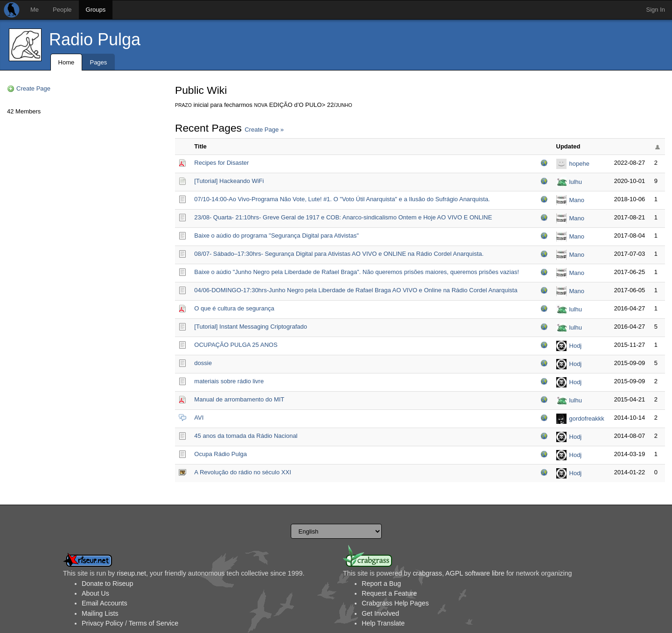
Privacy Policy (102, 623)
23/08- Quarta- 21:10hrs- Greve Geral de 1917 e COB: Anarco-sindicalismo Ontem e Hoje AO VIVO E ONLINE (343, 217)
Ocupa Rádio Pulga (220, 454)
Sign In (656, 10)
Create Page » (264, 130)
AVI (199, 418)
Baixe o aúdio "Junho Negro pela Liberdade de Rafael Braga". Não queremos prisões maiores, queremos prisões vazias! (357, 272)
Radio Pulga (95, 39)
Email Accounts (105, 603)
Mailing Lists (100, 613)
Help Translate (383, 623)
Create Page (33, 88)
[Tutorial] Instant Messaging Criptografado (251, 327)
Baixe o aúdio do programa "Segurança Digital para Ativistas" (276, 236)
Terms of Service (154, 623)
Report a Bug (381, 584)
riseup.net (131, 573)
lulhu (576, 182)
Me (35, 10)
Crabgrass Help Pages (395, 603)
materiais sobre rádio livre (229, 381)
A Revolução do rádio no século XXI (242, 472)
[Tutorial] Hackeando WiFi (229, 181)
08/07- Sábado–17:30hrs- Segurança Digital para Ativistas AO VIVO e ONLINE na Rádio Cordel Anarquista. (339, 254)
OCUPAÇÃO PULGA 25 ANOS (236, 345)
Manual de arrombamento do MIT (239, 399)
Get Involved (380, 613)
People (62, 10)
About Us (95, 593)
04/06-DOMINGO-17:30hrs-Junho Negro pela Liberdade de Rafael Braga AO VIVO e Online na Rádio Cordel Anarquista (356, 290)
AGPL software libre (475, 573)
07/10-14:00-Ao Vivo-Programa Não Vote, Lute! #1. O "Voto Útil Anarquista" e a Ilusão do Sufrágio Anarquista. (342, 199)
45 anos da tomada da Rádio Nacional (246, 436)
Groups (96, 10)
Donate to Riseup (107, 584)
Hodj (576, 346)
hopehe (579, 164)
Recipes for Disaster (221, 163)
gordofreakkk (587, 418)
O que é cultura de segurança (234, 308)
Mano (577, 200)
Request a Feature (389, 593)
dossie (203, 363)
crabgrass (427, 573)
